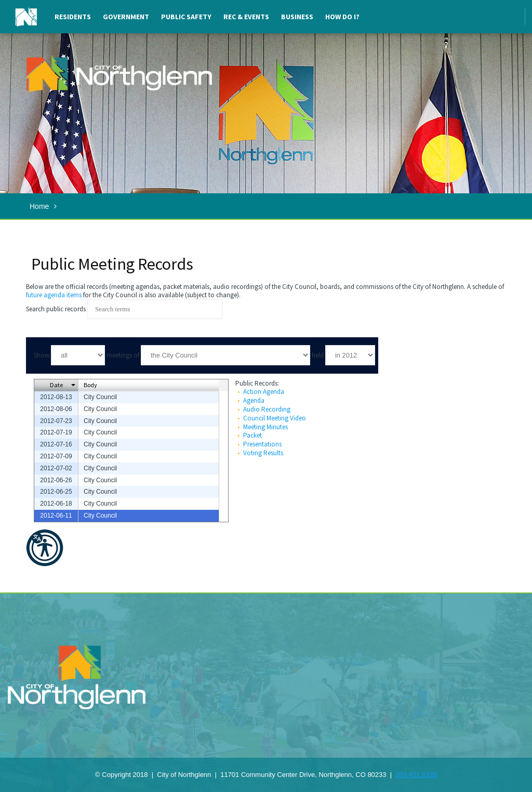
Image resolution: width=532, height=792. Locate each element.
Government (126, 17)
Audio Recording (267, 409)
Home (39, 206)
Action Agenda (264, 392)
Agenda (254, 400)
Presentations (262, 444)
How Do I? (342, 17)
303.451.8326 (416, 775)
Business (297, 17)
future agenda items (54, 295)
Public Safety (186, 17)
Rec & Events (246, 17)
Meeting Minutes (265, 427)
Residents (73, 17)
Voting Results (263, 453)
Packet (252, 435)
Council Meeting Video (275, 418)
